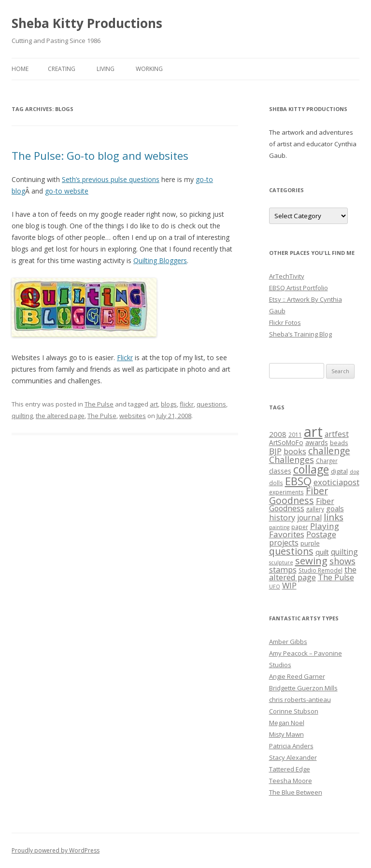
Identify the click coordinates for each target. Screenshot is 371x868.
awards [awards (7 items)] (317, 443)
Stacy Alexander (293, 757)
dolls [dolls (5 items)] (276, 483)
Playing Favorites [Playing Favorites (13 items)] (304, 530)
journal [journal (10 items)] (309, 518)
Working (149, 69)
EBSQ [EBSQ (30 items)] (298, 481)
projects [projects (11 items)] (284, 543)
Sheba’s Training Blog (300, 334)
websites (133, 416)
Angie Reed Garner (297, 676)
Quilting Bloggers (160, 260)
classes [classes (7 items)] (280, 471)
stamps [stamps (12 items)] (283, 569)
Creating (62, 69)
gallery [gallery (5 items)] (315, 509)
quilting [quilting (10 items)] (344, 552)
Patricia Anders (291, 746)
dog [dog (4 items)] (354, 472)
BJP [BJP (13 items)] (275, 451)
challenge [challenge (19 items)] (329, 451)
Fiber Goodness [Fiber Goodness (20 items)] (299, 496)
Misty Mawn (286, 734)
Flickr (125, 357)
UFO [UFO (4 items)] (275, 587)
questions (211, 404)
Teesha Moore (291, 781)
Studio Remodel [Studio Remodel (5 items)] (321, 570)
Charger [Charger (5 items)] (327, 461)
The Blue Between (296, 792)
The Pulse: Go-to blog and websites (100, 155)
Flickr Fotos (285, 322)
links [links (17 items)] (334, 517)
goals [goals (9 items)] (335, 508)
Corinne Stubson (294, 711)
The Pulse (99, 404)
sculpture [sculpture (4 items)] (281, 562)
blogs (169, 404)
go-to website (67, 191)
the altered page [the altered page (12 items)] (313, 574)
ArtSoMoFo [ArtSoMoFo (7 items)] (286, 443)
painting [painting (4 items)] (279, 527)
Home (20, 69)
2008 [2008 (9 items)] (278, 434)
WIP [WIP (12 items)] (289, 585)
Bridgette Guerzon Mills (303, 688)
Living (106, 69)
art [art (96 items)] (313, 432)
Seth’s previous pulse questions (111, 179)
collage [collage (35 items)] (311, 469)
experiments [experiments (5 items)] (286, 492)
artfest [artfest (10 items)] (337, 434)
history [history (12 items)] (282, 517)
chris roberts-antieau (300, 700)
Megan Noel (287, 723)
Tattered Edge (290, 769)
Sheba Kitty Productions (87, 23)
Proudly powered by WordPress (56, 850)
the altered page (60, 416)
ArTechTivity (287, 276)
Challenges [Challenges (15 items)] (292, 460)
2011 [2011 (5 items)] (295, 434)
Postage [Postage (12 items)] (321, 534)
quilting (22, 416)
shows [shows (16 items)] (342, 561)
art (154, 404)
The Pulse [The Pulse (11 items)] (336, 577)
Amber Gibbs (288, 642)
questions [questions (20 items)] (291, 551)
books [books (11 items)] (295, 451)
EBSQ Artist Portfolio (299, 288)
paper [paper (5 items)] (300, 527)
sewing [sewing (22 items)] (311, 560)
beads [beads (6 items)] (339, 443)
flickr (187, 404)
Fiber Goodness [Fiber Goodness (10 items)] (302, 505)
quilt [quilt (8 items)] (322, 552)
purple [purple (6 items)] (310, 543)
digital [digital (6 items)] (339, 471)
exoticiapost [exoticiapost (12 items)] (336, 482)
